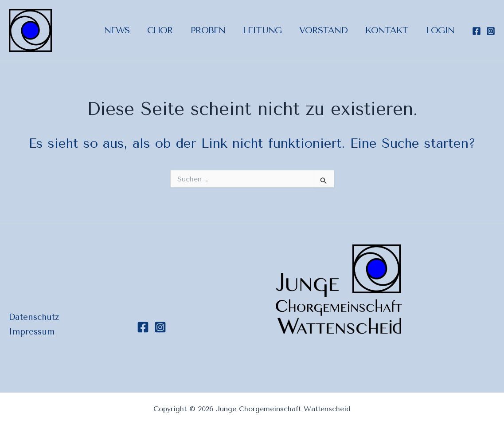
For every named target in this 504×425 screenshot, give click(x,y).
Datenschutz (34, 317)
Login (440, 30)
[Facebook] (477, 31)
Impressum (32, 332)
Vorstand (323, 30)
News (117, 30)
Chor (160, 30)
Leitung (262, 30)
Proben (208, 30)
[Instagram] (491, 31)
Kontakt (387, 30)
